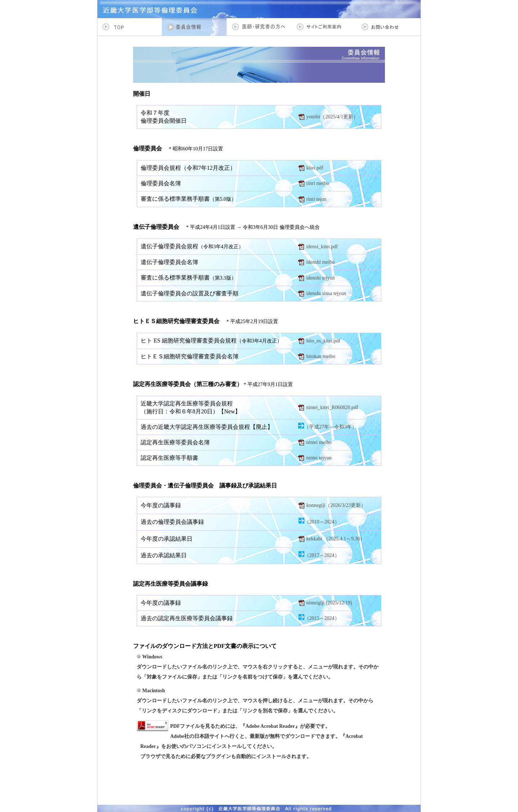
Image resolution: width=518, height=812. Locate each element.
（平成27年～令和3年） (330, 427)
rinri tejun (317, 199)
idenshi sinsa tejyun (326, 293)
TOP (130, 27)
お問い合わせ (388, 27)
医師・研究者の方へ (259, 27)
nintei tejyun (319, 458)
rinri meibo (318, 183)
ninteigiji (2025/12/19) (329, 603)
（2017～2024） (322, 555)
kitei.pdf (315, 168)
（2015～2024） (322, 618)
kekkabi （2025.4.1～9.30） (336, 539)
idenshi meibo (320, 262)
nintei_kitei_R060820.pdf (332, 407)
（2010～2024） (322, 522)
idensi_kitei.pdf (322, 247)
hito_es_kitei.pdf (323, 341)
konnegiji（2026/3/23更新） (336, 505)
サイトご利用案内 (324, 27)
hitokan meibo (321, 356)
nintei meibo (319, 442)
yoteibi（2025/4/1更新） (333, 117)
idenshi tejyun (320, 278)
